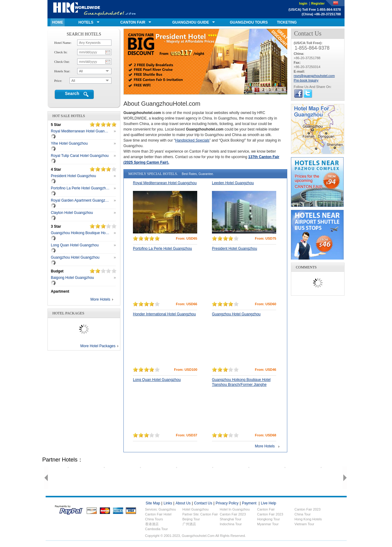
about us (183, 503)
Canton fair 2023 (308, 509)
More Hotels (100, 299)
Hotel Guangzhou (196, 509)
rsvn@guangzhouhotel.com (314, 76)
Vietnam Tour (304, 524)
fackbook (298, 94)
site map (153, 503)
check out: (62, 62)
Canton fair (266, 509)
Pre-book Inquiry (306, 80)
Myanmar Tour (268, 524)
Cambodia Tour (156, 529)
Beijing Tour (191, 519)
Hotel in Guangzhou (235, 509)
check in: (61, 52)
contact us (203, 503)
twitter (308, 94)
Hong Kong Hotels (308, 519)
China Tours (154, 519)
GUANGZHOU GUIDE (190, 22)
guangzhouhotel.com (94, 9)
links (168, 503)
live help (269, 503)
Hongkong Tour (269, 519)
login (304, 3)
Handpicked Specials (192, 140)
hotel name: (63, 43)
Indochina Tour (231, 524)
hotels (86, 22)
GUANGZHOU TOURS (249, 22)
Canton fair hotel (158, 514)
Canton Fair (209, 514)
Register (318, 3)
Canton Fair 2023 (233, 514)
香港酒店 (152, 524)
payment (249, 503)
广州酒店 (189, 524)
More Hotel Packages (98, 346)
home (58, 22)
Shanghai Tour (231, 519)
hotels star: (62, 71)
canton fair (133, 22)
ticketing (287, 22)
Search (72, 93)
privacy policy (227, 503)
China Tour (303, 514)
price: (58, 81)
